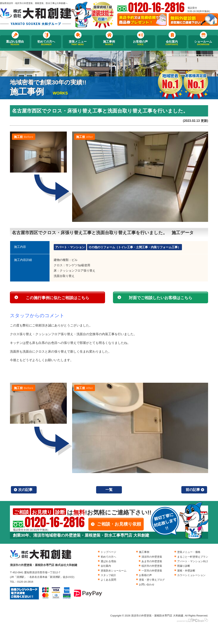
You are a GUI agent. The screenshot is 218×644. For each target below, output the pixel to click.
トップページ (108, 552)
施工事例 (109, 43)
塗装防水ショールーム (114, 571)
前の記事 (193, 490)
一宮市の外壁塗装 (152, 571)
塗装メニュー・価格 (189, 552)
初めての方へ (46, 43)
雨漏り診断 (184, 566)
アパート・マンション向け (193, 561)
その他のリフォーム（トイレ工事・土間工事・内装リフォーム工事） (134, 247)
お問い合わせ (147, 584)
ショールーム (203, 43)
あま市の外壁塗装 (152, 561)
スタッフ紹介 (108, 575)
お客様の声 (140, 43)
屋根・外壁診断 (186, 571)
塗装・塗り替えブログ (152, 580)
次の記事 (25, 490)
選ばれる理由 (15, 43)
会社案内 (172, 43)
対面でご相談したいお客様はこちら (161, 298)
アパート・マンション (70, 247)
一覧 (109, 490)
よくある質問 (108, 580)
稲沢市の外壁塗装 (152, 566)
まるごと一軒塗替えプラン (193, 557)
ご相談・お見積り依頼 (119, 524)
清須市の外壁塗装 (152, 557)
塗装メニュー (78, 43)
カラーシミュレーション (191, 575)
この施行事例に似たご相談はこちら (57, 298)
